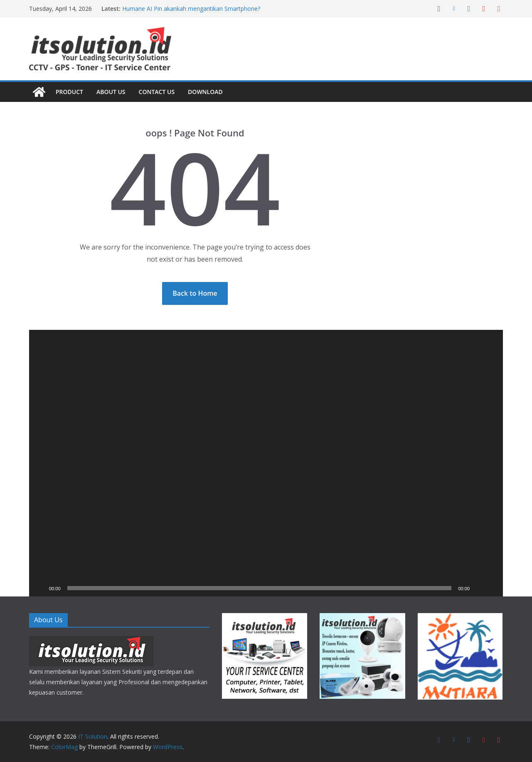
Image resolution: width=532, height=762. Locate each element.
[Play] (40, 588)
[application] (266, 463)
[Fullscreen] (492, 588)
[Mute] (479, 588)
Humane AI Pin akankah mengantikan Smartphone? (190, 9)
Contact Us (159, 92)
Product (70, 92)
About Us (112, 92)
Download (209, 92)
